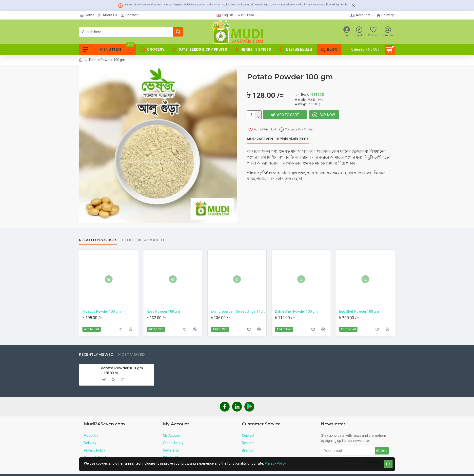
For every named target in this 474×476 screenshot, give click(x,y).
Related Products (98, 240)
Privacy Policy (275, 463)
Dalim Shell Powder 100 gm (296, 311)
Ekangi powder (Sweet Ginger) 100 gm (238, 311)
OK (388, 464)
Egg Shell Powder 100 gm (359, 311)
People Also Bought (143, 240)
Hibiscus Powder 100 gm (102, 311)
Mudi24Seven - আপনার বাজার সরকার (278, 139)
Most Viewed (131, 355)
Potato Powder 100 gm (122, 368)
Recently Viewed (96, 355)
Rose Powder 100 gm (163, 311)
